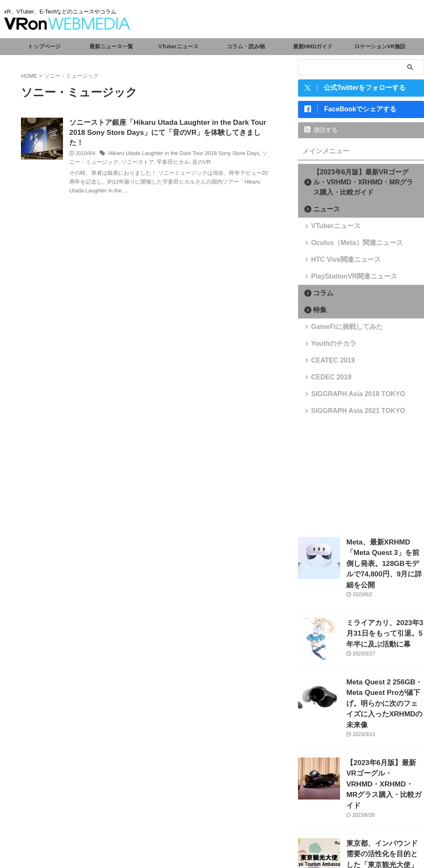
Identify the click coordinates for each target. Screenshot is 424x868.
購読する (321, 133)
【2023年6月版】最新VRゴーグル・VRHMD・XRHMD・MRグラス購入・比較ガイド (364, 185)
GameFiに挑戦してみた (339, 330)
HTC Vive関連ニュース (339, 263)
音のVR (187, 154)
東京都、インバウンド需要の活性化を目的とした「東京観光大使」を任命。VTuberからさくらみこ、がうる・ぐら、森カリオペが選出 (385, 818)
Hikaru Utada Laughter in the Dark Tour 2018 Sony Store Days (178, 145)
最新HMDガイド (313, 46)
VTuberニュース (178, 46)
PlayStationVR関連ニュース (345, 280)
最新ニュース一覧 (111, 46)
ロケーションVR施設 (380, 46)
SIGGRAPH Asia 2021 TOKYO (348, 414)
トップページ (44, 46)
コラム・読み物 (246, 46)
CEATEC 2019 (328, 364)
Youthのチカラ (329, 347)
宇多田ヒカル (160, 154)
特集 (317, 313)
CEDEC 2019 (327, 380)
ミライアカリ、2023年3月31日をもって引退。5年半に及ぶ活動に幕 (384, 619)
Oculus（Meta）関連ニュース (348, 246)
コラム (320, 296)
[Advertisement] (361, 479)
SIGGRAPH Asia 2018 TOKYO (348, 397)
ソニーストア (128, 154)
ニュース (323, 212)
